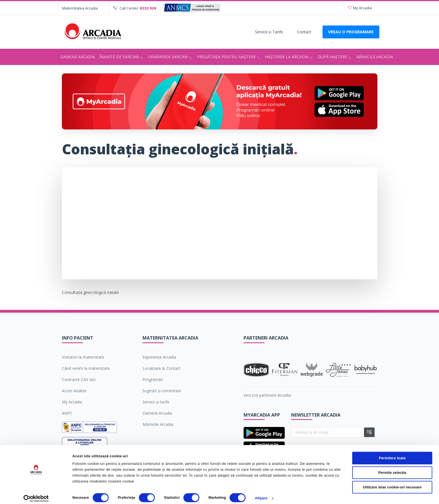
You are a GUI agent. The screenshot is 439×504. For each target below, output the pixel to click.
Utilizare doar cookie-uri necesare (392, 482)
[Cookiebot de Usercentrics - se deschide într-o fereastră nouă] (36, 494)
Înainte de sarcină (122, 57)
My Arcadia (360, 8)
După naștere (335, 57)
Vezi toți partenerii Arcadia (267, 395)
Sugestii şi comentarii (162, 391)
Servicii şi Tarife (269, 32)
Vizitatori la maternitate (83, 357)
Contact (304, 32)
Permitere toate (392, 453)
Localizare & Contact (162, 368)
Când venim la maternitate (86, 368)
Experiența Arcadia (159, 357)
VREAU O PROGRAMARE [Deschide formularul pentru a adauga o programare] (351, 32)
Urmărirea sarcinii (171, 57)
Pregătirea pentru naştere (229, 57)
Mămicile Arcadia (375, 57)
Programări (153, 379)
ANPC (67, 413)
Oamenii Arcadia (78, 57)
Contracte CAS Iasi (79, 379)
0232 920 (148, 8)
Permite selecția (392, 468)
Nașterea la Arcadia (289, 57)
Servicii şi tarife (156, 402)
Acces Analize (74, 391)
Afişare (261, 493)
